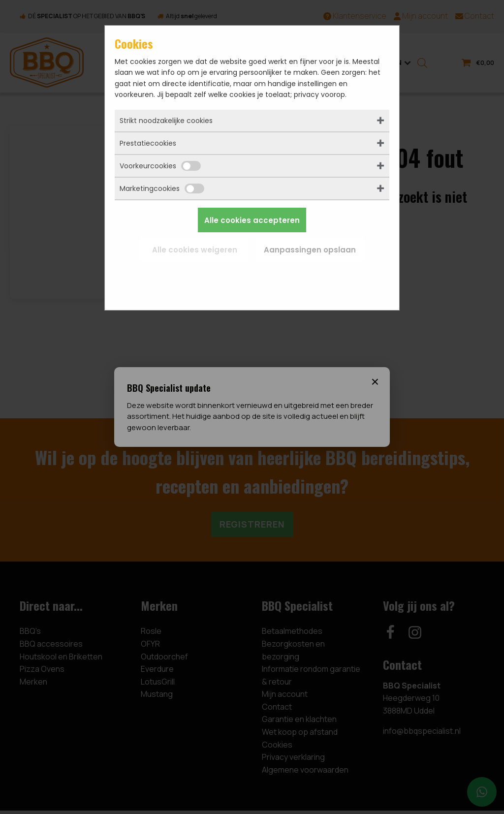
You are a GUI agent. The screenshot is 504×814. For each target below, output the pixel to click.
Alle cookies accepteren (252, 220)
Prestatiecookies (148, 143)
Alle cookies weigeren (195, 250)
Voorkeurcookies (160, 166)
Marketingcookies (162, 188)
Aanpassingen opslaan (310, 250)
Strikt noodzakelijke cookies (166, 121)
